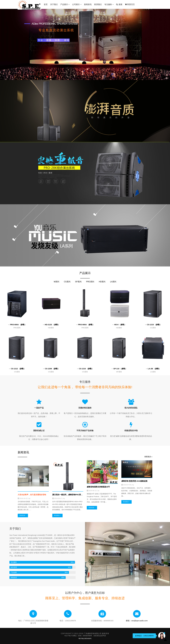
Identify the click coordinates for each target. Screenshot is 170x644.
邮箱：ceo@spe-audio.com (137, 621)
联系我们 (98, 4)
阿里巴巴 (130, 4)
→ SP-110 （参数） (119, 369)
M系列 (56, 282)
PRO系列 (90, 282)
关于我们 (54, 4)
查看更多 (148, 457)
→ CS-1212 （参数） (17, 369)
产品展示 (65, 4)
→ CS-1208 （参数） (51, 369)
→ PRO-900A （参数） (85, 325)
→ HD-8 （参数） (119, 325)
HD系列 (102, 282)
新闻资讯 (88, 4)
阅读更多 (23, 515)
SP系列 (78, 282)
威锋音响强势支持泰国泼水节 (98, 487)
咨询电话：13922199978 (144, 636)
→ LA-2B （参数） (153, 369)
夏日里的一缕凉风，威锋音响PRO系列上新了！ (71, 495)
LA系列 (113, 282)
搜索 (119, 4)
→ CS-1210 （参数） (85, 369)
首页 (46, 4)
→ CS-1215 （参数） (153, 325)
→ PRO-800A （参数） (17, 325)
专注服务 (109, 4)
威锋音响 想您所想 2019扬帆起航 (134, 481)
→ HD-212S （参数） (51, 325)
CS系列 (67, 282)
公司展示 (77, 4)
